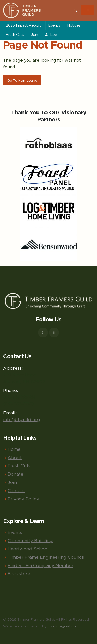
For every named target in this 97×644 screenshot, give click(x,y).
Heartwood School (28, 549)
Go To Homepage (22, 80)
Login (52, 34)
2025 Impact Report (23, 25)
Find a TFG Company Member (40, 565)
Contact (16, 490)
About (15, 457)
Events (54, 25)
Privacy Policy (23, 499)
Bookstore (19, 574)
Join (34, 34)
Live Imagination (62, 626)
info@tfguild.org (22, 419)
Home (14, 449)
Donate (15, 474)
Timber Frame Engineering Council (46, 557)
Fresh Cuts (15, 34)
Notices (74, 25)
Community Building (30, 541)
